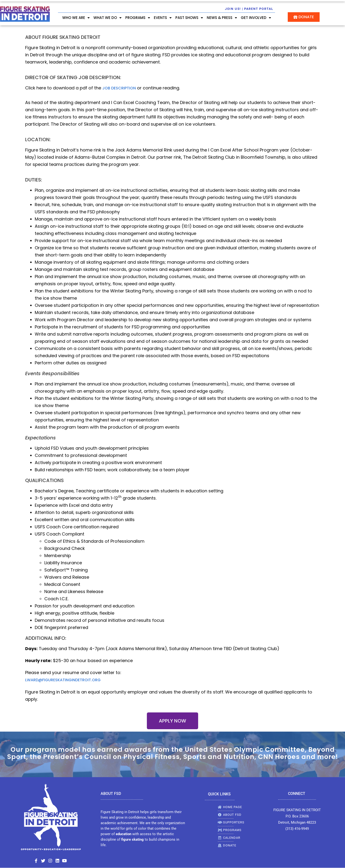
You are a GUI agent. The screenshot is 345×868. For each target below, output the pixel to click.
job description (119, 88)
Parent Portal (259, 9)
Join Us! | (234, 9)
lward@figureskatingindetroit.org (63, 680)
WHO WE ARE (76, 18)
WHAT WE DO (107, 18)
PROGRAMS (138, 18)
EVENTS (163, 18)
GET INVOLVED (256, 18)
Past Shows (189, 18)
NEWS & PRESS (222, 18)
